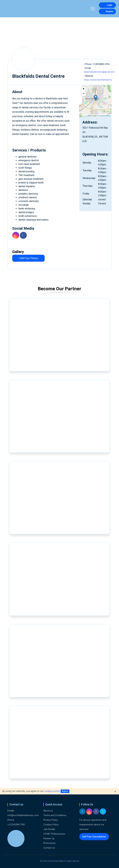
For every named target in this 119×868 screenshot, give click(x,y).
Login (107, 5)
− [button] (84, 94)
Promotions (49, 843)
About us (48, 811)
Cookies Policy (51, 825)
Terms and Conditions (55, 815)
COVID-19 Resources (54, 834)
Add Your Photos (28, 258)
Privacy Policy (51, 820)
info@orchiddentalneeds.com (23, 815)
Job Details (49, 829)
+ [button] (84, 89)
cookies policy (52, 791)
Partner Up (49, 838)
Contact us (49, 848)
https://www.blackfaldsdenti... (98, 80)
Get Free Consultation (94, 837)
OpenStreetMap (105, 116)
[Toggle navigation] (93, 9)
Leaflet (89, 116)
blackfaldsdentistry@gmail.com (99, 72)
